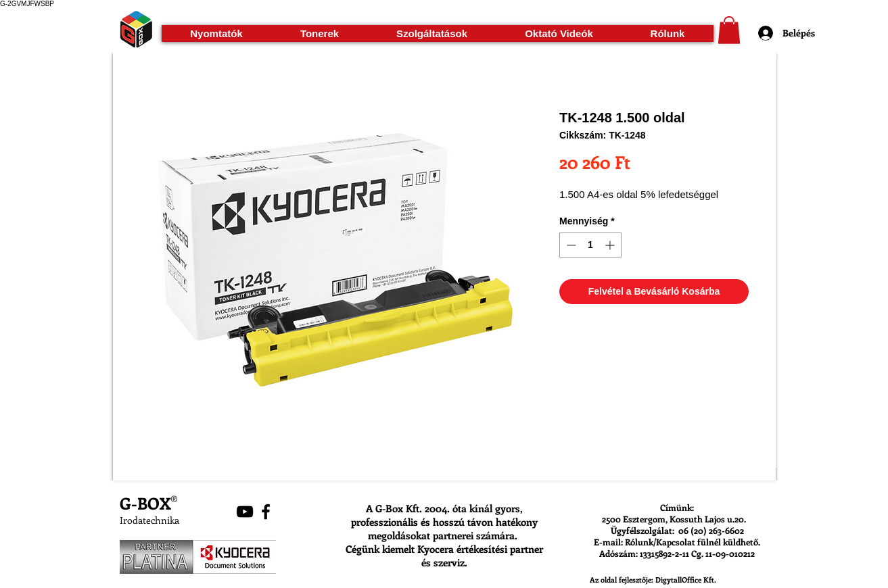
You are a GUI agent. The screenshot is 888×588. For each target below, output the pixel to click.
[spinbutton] (590, 245)
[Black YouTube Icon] (245, 512)
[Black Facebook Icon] (266, 512)
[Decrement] (570, 245)
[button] (217, 33)
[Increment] (611, 245)
